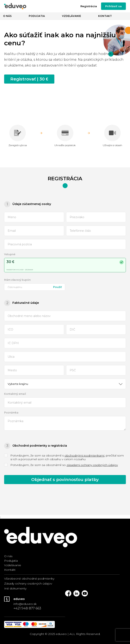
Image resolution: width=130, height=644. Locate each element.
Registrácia (89, 6)
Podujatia (37, 16)
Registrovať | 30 (29, 79)
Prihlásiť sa (113, 6)
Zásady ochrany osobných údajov (28, 583)
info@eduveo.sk (25, 604)
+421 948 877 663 (27, 608)
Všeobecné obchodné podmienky (29, 579)
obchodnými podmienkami (84, 455)
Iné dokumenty (15, 588)
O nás (7, 16)
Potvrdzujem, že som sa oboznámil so (61, 465)
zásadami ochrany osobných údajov (92, 465)
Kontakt (105, 16)
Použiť (57, 287)
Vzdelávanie (72, 16)
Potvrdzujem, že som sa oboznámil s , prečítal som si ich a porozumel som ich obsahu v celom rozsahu (64, 457)
